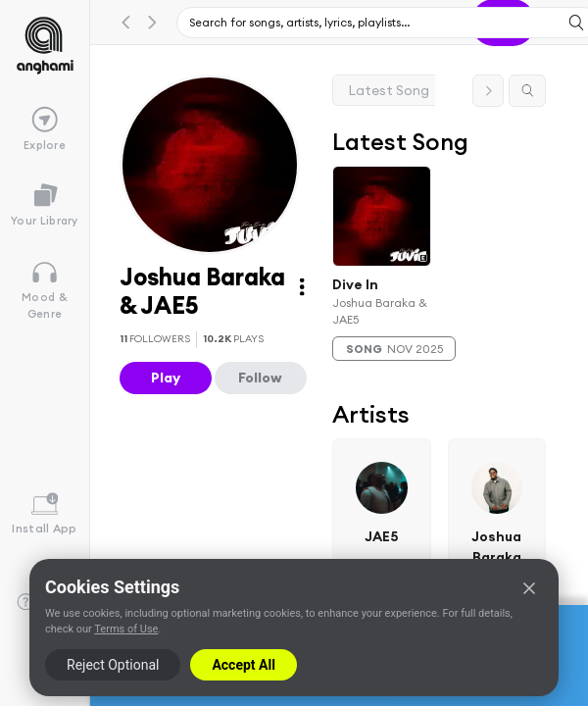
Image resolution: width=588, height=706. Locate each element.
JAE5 (382, 536)
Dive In (355, 283)
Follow (260, 378)
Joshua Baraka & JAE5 (380, 311)
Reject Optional (113, 665)
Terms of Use (126, 629)
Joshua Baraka (497, 547)
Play (166, 378)
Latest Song (389, 90)
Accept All (243, 665)
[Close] (529, 588)
